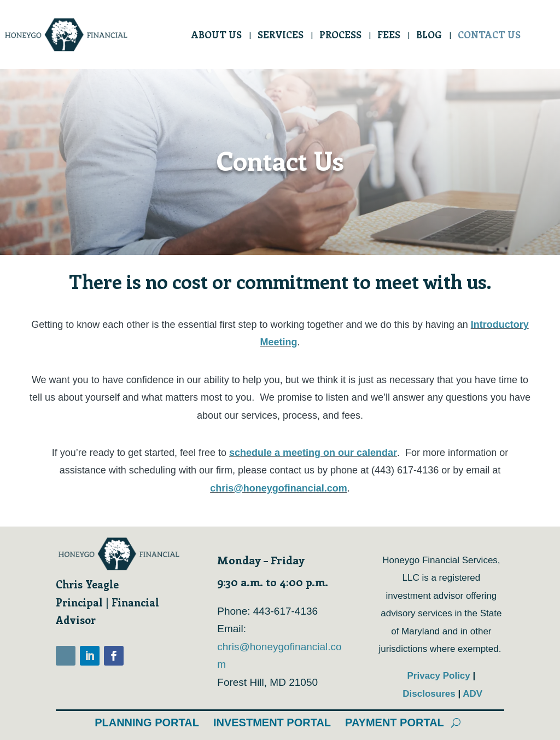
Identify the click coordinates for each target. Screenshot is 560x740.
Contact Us (489, 36)
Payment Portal (395, 722)
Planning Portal (147, 722)
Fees (389, 36)
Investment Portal (272, 722)
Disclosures (430, 694)
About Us (217, 36)
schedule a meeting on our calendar (313, 453)
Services (281, 36)
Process (340, 36)
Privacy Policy (440, 676)
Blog (429, 36)
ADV (472, 694)
